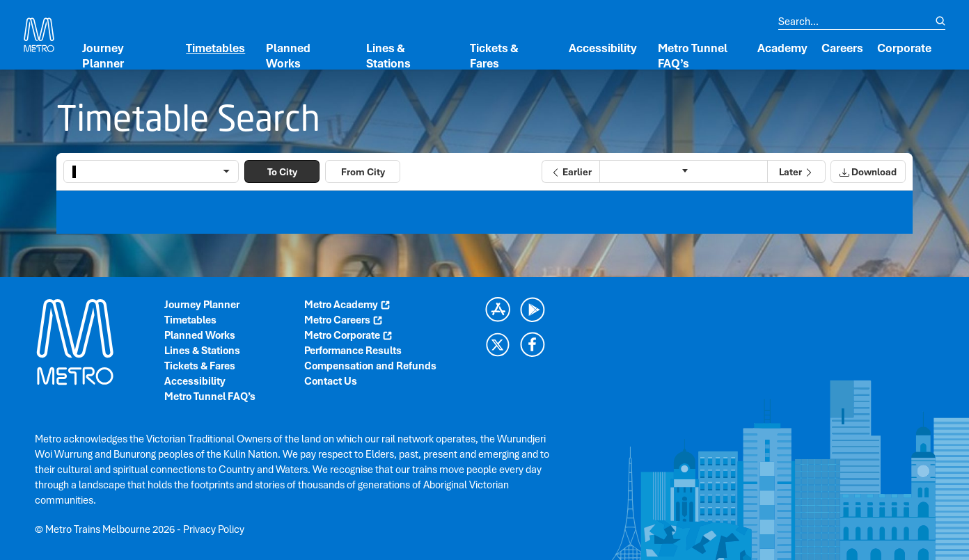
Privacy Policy (214, 529)
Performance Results (353, 351)
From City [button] (363, 172)
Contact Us (331, 381)
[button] (570, 171)
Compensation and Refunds (370, 366)
